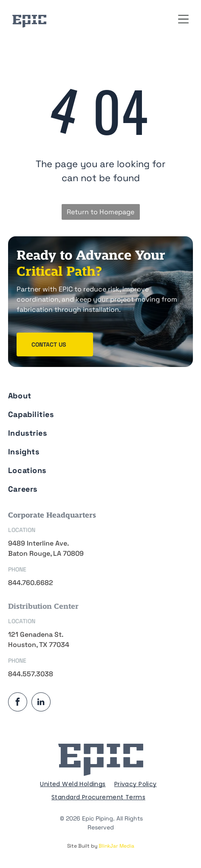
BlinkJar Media (116, 846)
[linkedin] (41, 703)
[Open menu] (183, 19)
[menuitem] (99, 393)
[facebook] (18, 703)
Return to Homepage (100, 212)
